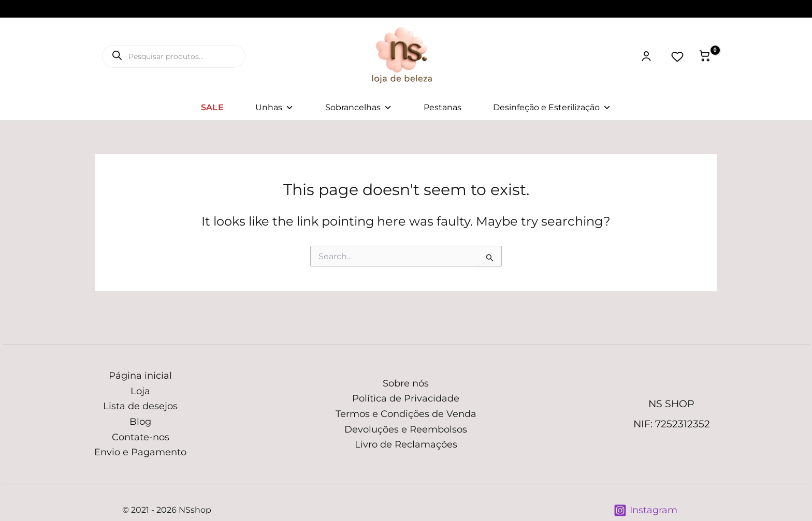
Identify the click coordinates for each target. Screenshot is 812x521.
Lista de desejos (140, 406)
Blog (140, 422)
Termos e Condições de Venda (406, 414)
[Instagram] (646, 510)
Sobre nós (406, 383)
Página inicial (140, 376)
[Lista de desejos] (677, 56)
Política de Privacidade (406, 398)
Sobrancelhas (359, 108)
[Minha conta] (646, 56)
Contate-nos (141, 437)
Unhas (274, 108)
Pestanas (443, 107)
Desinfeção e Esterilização (552, 108)
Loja (140, 391)
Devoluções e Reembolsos (406, 429)
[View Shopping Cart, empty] (705, 56)
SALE (212, 107)
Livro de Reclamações (406, 444)
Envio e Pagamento (140, 452)
